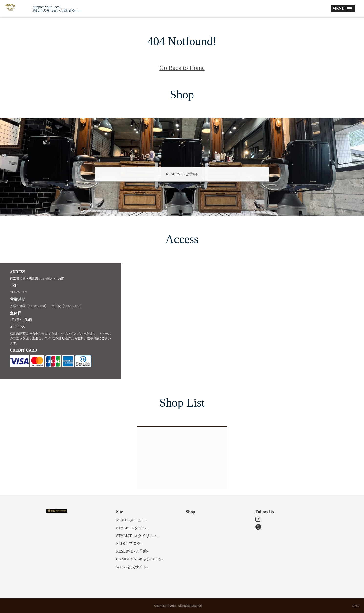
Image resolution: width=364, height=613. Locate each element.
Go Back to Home (182, 68)
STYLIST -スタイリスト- (137, 536)
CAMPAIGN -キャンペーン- (140, 559)
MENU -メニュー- (131, 520)
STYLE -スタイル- (132, 528)
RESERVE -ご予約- (182, 174)
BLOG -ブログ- (129, 543)
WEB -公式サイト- (132, 567)
